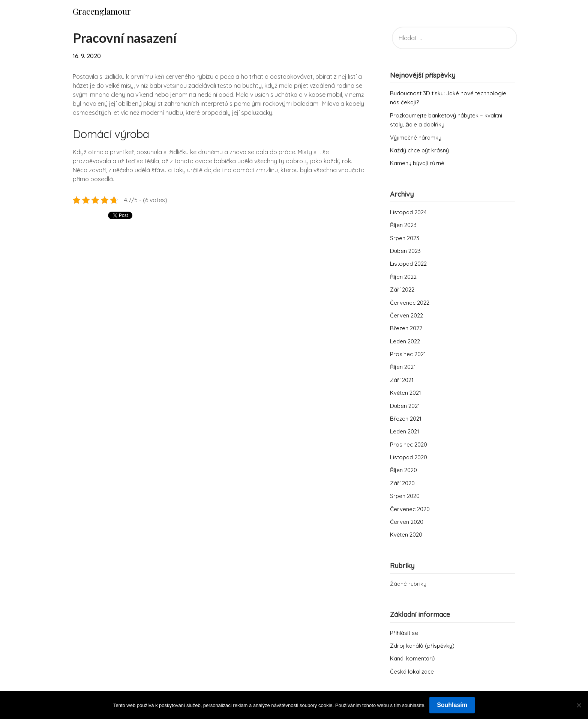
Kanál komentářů (412, 658)
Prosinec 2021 (408, 354)
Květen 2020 (406, 535)
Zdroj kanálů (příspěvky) (422, 646)
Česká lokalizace (412, 672)
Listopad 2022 (408, 264)
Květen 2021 (406, 393)
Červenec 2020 (410, 509)
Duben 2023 (405, 251)
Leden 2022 (405, 341)
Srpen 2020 (405, 496)
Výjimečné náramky (416, 138)
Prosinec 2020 (409, 444)
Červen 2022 (406, 315)
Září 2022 (402, 290)
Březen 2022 (406, 328)
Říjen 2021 (403, 367)
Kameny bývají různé (417, 163)
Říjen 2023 (403, 225)
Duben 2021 (405, 406)
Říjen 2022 (403, 277)
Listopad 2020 (409, 457)
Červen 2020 (407, 522)
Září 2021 (402, 380)
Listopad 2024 (408, 212)
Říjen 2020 (403, 470)
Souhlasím (452, 705)
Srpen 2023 (405, 238)
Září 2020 (402, 483)
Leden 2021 (405, 431)
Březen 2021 (406, 419)
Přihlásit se (404, 633)
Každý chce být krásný (419, 150)
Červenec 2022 (410, 303)
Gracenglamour (102, 11)
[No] (579, 705)
